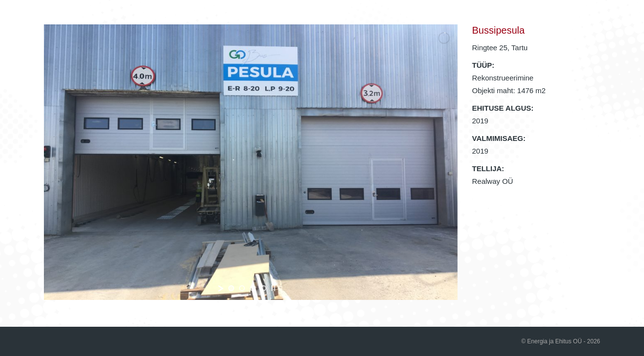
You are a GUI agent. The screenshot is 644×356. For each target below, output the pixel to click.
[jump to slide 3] (253, 288)
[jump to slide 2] (242, 288)
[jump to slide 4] (263, 288)
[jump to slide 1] (231, 288)
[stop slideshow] (273, 288)
